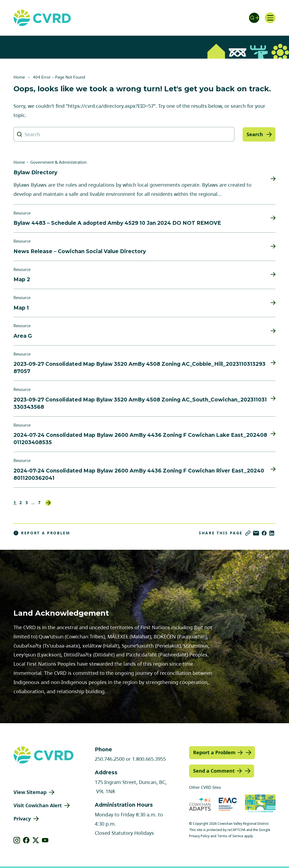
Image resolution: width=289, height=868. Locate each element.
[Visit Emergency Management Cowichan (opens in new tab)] (228, 804)
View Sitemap (30, 792)
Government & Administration (58, 162)
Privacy (22, 819)
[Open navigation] (270, 18)
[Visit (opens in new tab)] (260, 804)
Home (19, 77)
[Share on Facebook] (264, 533)
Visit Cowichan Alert (38, 805)
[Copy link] (248, 533)
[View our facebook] (26, 840)
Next (48, 503)
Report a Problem (42, 533)
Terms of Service (230, 836)
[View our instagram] (17, 840)
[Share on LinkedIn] (272, 533)
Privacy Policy (199, 836)
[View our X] (36, 840)
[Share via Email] (256, 533)
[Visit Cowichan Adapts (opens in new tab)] (200, 804)
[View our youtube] (45, 840)
